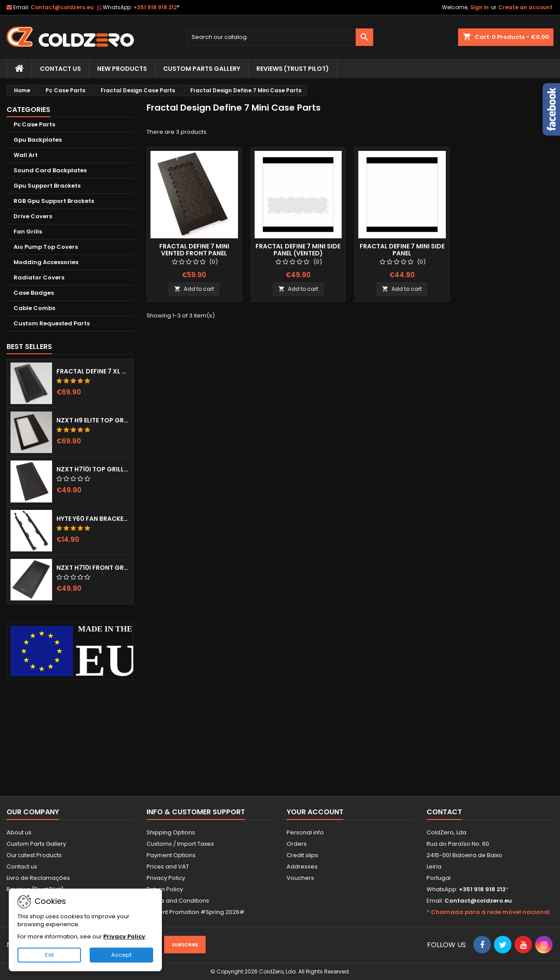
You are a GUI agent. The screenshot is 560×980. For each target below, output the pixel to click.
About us (19, 832)
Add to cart (194, 289)
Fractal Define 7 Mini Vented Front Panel (194, 250)
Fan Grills (28, 232)
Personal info (305, 832)
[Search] (280, 37)
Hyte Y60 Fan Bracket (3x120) (93, 519)
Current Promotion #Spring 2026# (196, 912)
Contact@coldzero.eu (62, 7)
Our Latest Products (34, 855)
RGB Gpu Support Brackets (54, 201)
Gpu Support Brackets (47, 186)
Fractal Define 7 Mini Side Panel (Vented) (298, 250)
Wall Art (26, 155)
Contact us (22, 867)
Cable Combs (34, 308)
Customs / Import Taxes (180, 844)
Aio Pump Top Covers (46, 247)
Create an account (525, 7)
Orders (297, 844)
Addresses (302, 867)
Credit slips (302, 855)
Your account (315, 812)
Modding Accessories (46, 262)
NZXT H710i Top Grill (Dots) (93, 469)
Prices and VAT (168, 867)
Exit (49, 955)
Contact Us (60, 69)
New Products (122, 69)
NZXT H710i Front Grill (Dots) (93, 568)
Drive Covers (33, 216)
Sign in (479, 7)
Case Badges (34, 293)
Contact (444, 812)
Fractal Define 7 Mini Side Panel (402, 250)
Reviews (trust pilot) (293, 69)
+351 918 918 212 (156, 7)
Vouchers (300, 878)
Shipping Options (171, 832)
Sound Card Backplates (50, 170)
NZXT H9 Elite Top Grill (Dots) (93, 420)
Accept (121, 955)
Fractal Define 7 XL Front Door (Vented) (93, 371)
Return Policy (165, 889)
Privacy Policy (166, 878)
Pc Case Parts (34, 124)
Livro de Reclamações (38, 878)
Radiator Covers (39, 277)
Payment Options (171, 855)
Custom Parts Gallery (202, 69)
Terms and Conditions (178, 901)
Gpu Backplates (38, 140)
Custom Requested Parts (52, 323)
